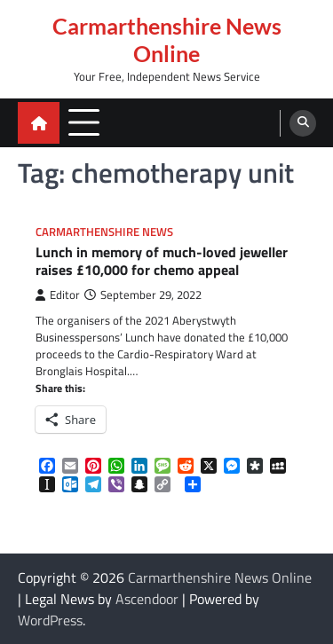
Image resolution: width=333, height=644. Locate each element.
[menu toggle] (84, 122)
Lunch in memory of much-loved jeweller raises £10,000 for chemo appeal (162, 262)
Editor (58, 295)
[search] (303, 123)
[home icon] (39, 123)
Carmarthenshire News (104, 232)
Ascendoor (147, 599)
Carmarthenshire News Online (167, 39)
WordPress (50, 620)
